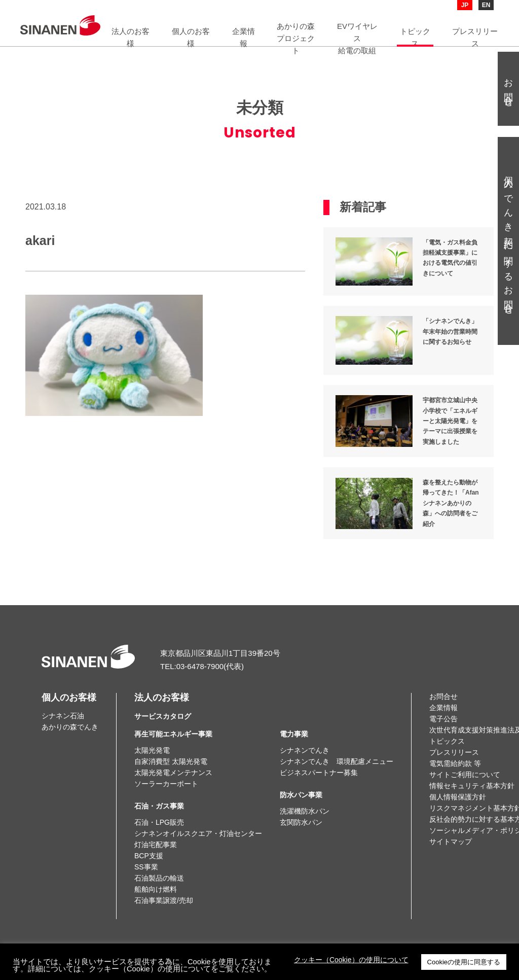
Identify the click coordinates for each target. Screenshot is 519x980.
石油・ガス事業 (159, 806)
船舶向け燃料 (156, 889)
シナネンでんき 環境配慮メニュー (337, 761)
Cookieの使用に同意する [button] (464, 962)
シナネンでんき (305, 750)
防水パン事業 (301, 795)
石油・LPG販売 (159, 822)
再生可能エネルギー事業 (173, 734)
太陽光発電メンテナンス (173, 773)
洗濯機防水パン (305, 811)
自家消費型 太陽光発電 (171, 761)
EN (486, 5)
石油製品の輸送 (159, 878)
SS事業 (146, 867)
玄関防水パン (301, 822)
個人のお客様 (69, 697)
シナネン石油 (63, 716)
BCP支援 (149, 856)
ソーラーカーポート (166, 784)
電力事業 (294, 734)
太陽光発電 (152, 750)
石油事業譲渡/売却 (164, 900)
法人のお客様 (163, 707)
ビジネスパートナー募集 (319, 773)
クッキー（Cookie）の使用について (351, 960)
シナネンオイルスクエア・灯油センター (198, 833)
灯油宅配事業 (156, 845)
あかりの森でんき (70, 727)
